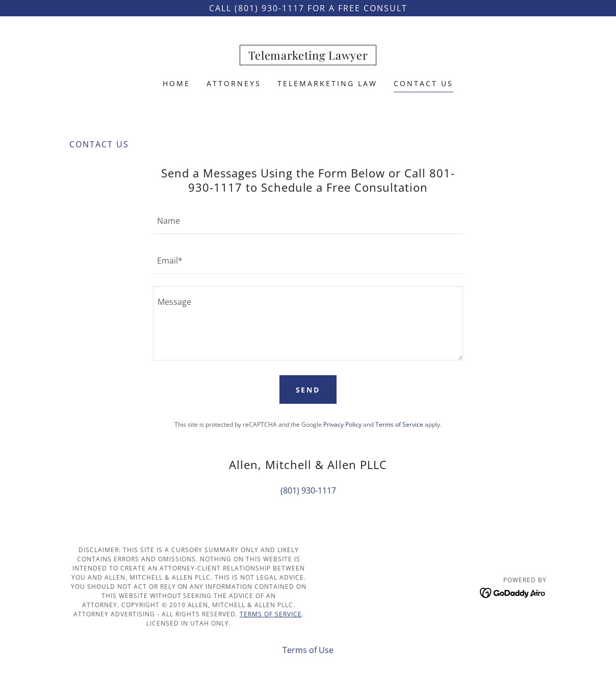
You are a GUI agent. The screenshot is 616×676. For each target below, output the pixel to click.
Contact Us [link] (424, 83)
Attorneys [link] (234, 83)
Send (308, 390)
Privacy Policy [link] (342, 424)
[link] (308, 57)
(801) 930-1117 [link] (308, 490)
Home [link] (176, 83)
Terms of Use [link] (308, 650)
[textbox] (308, 220)
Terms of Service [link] (399, 424)
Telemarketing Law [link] (327, 83)
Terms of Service (271, 614)
